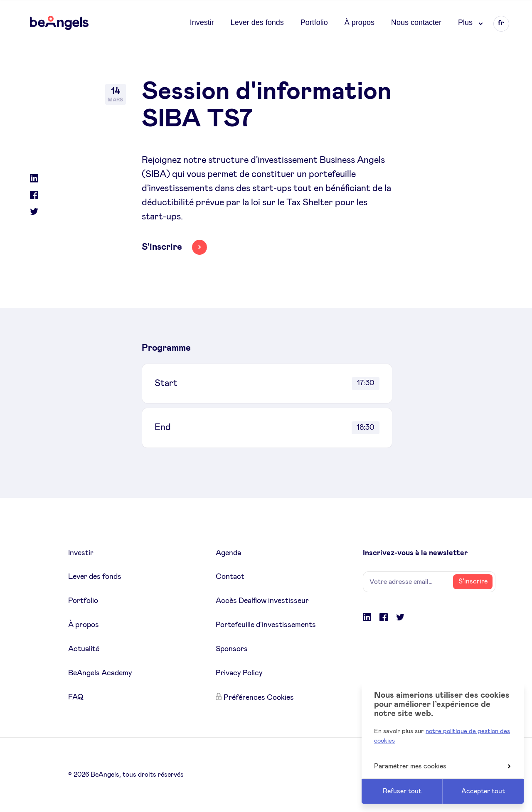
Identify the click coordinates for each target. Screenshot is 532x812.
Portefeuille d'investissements (266, 625)
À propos (360, 22)
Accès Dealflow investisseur (262, 601)
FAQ (76, 697)
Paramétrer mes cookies (442, 766)
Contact (230, 577)
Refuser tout (402, 791)
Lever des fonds (257, 22)
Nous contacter (416, 22)
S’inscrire (473, 581)
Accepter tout (483, 791)
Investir (202, 22)
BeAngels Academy (100, 673)
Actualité (84, 649)
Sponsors (232, 649)
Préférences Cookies (259, 698)
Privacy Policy (239, 673)
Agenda (228, 553)
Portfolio (314, 22)
